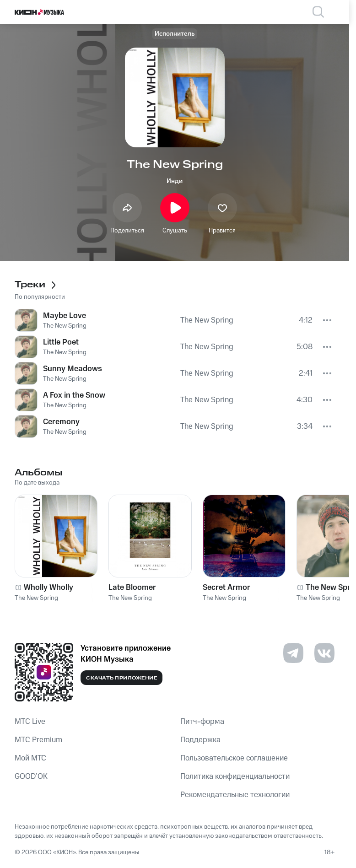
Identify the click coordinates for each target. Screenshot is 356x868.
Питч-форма (202, 722)
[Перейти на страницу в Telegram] (293, 653)
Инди (175, 181)
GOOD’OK (31, 776)
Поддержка (200, 740)
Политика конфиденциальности (235, 776)
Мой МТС (30, 758)
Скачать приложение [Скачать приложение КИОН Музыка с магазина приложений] (121, 678)
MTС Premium (38, 740)
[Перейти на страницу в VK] (324, 653)
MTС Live (30, 722)
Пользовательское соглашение (234, 758)
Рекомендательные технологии (235, 795)
